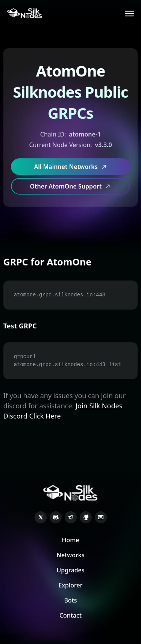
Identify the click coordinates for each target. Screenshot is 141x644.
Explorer (70, 585)
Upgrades (70, 570)
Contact (70, 615)
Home (70, 540)
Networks (71, 555)
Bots (70, 600)
